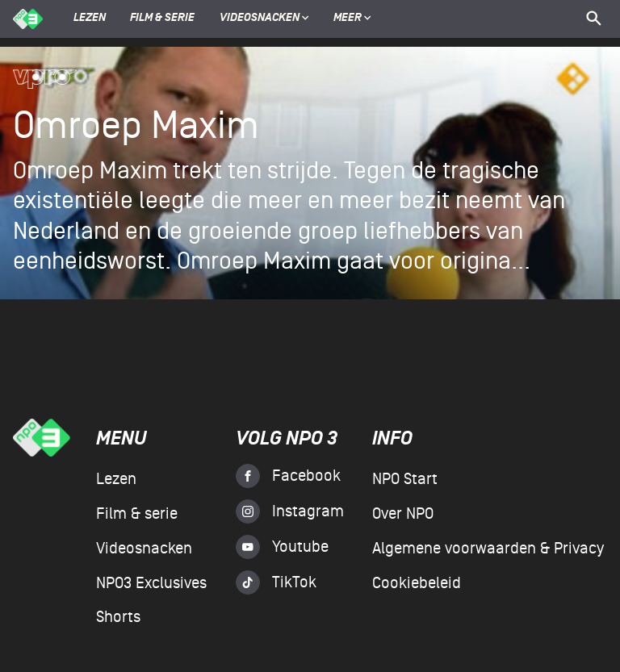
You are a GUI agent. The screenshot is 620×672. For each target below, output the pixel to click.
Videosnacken (260, 19)
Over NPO (403, 514)
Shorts (118, 617)
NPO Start (405, 479)
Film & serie (162, 19)
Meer (352, 19)
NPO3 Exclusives (151, 583)
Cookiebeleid (417, 583)
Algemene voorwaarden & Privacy (488, 549)
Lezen (90, 19)
